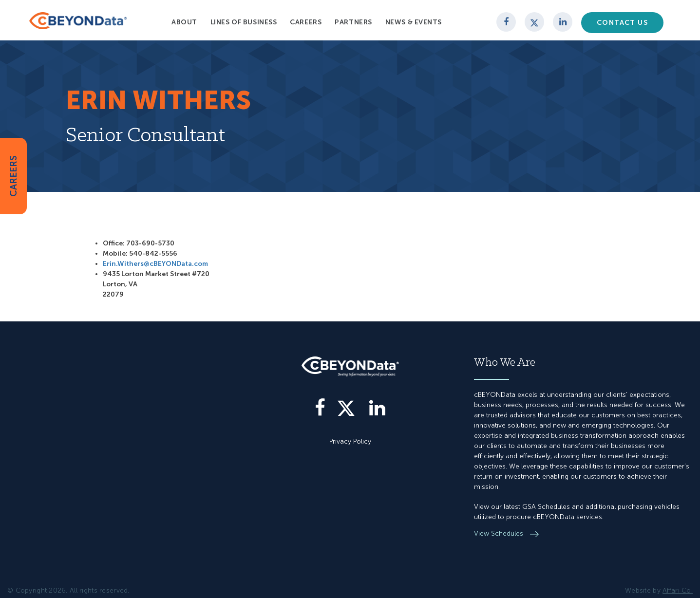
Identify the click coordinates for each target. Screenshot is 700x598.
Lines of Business (244, 22)
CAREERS (13, 176)
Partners (353, 22)
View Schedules (500, 533)
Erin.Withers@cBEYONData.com (155, 264)
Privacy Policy (350, 441)
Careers (306, 22)
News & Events (414, 22)
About (184, 22)
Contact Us (622, 23)
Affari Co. (678, 590)
